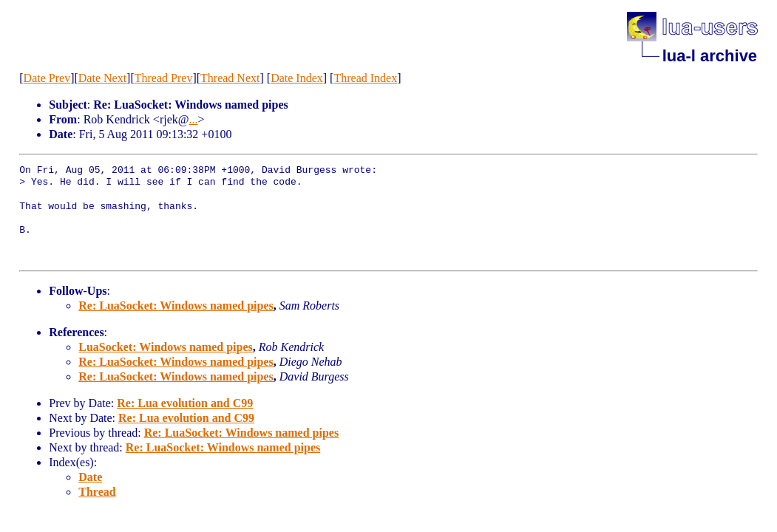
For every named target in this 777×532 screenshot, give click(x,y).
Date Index (297, 78)
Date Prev (47, 78)
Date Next (102, 78)
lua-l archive (710, 56)
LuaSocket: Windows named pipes (165, 347)
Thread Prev (164, 78)
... (193, 119)
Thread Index (365, 78)
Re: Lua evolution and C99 (185, 403)
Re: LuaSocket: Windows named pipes (176, 306)
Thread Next (230, 78)
